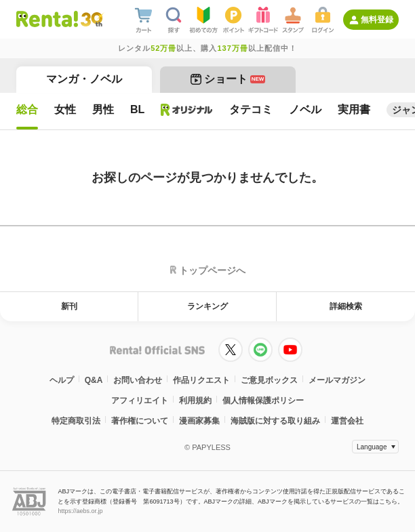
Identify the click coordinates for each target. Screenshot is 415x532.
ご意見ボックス (269, 380)
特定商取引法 (76, 421)
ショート (228, 79)
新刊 (69, 306)
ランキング (207, 306)
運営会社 (347, 421)
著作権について (140, 421)
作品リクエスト (201, 380)
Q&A (94, 380)
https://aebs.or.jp (80, 511)
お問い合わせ (138, 380)
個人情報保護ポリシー (263, 401)
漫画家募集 (199, 421)
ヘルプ (62, 380)
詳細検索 (346, 306)
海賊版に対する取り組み (275, 421)
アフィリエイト (140, 401)
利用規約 (195, 401)
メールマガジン (337, 380)
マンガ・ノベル (84, 79)
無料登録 (377, 20)
